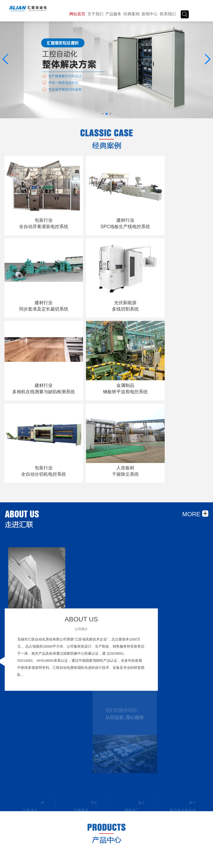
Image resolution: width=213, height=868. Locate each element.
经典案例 (131, 14)
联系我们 (168, 14)
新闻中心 (150, 14)
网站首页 (77, 14)
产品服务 (113, 14)
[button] (207, 59)
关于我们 (95, 14)
